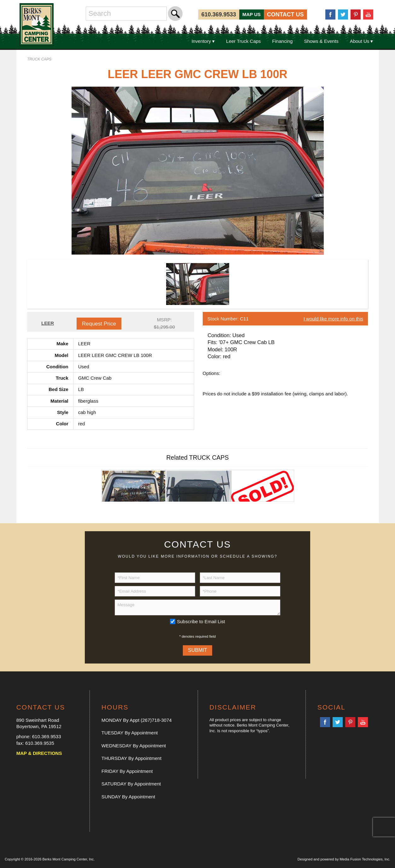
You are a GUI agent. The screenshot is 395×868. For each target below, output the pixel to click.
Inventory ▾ (203, 41)
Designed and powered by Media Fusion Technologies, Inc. (344, 859)
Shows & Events (321, 41)
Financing (282, 41)
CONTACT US (285, 14)
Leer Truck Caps (243, 41)
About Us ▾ (362, 41)
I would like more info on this (333, 319)
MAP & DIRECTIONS (39, 753)
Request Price (99, 324)
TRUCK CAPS (39, 59)
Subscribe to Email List (201, 621)
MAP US (252, 14)
